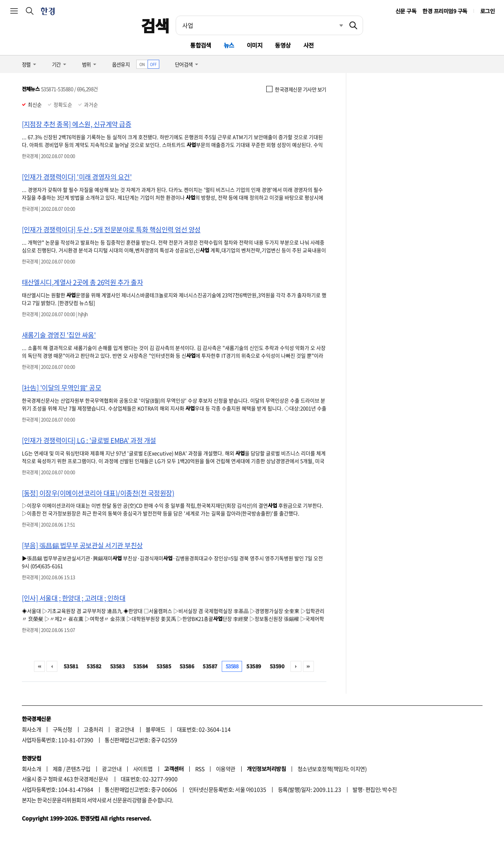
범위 (86, 64)
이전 (52, 666)
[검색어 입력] (260, 25)
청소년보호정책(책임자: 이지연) (332, 769)
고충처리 (93, 729)
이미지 (255, 45)
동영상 (283, 45)
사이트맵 (143, 769)
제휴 (58, 769)
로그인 (487, 11)
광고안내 (125, 729)
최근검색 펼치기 (335, 25)
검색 (155, 25)
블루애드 (155, 729)
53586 (187, 666)
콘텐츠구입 (78, 769)
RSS (200, 769)
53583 (117, 666)
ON (142, 64)
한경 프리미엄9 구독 (445, 11)
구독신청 (62, 729)
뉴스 (229, 45)
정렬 (26, 64)
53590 (277, 666)
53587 (210, 666)
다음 (296, 666)
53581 (71, 666)
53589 (254, 666)
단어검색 (184, 64)
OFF (153, 64)
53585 (164, 666)
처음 (39, 666)
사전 (309, 45)
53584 (140, 666)
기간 (56, 64)
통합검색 (201, 45)
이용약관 (226, 769)
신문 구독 (406, 11)
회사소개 (32, 729)
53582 (94, 666)
